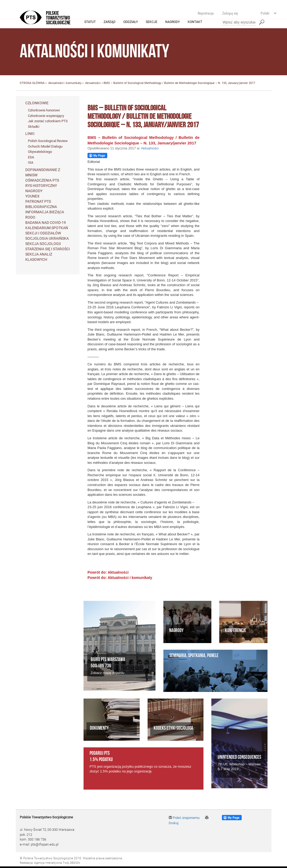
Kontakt (195, 22)
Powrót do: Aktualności (108, 572)
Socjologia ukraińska (47, 239)
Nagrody (172, 22)
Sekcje (152, 22)
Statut (90, 22)
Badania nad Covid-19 (46, 223)
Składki (34, 127)
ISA (31, 163)
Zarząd (110, 22)
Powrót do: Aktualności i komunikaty (120, 578)
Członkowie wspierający (46, 116)
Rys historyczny (41, 186)
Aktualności (93, 83)
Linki (30, 134)
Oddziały (131, 22)
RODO (30, 218)
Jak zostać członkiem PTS (48, 121)
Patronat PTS (38, 202)
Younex (32, 196)
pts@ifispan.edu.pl (45, 844)
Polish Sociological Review (48, 141)
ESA (31, 157)
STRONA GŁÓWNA (32, 83)
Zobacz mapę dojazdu (108, 673)
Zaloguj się (230, 13)
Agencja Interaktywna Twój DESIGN (57, 863)
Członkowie (37, 103)
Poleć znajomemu (184, 818)
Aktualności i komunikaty (65, 83)
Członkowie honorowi (44, 110)
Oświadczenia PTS (42, 181)
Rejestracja (206, 13)
